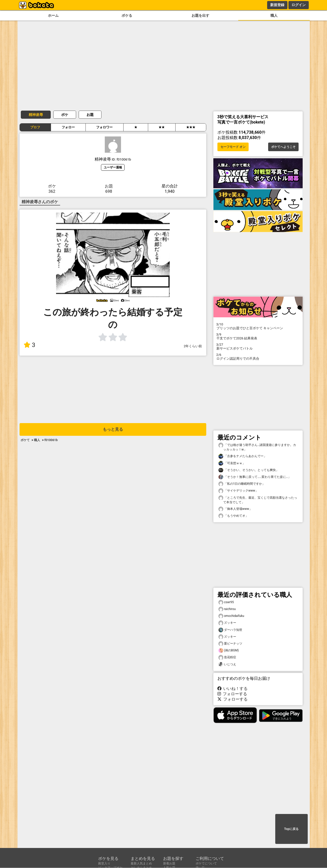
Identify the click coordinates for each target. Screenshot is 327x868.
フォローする (232, 694)
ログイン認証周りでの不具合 (258, 357)
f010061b (51, 440)
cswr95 (226, 602)
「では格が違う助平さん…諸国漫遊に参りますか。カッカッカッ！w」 (257, 447)
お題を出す (200, 16)
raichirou (227, 609)
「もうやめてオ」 (233, 516)
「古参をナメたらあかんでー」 (243, 456)
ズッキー (227, 623)
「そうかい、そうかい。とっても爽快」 (249, 470)
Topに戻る (291, 829)
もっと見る (113, 429)
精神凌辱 (36, 115)
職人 (274, 16)
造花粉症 (227, 657)
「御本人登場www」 (235, 509)
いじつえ (227, 664)
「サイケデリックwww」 (238, 491)
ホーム (53, 16)
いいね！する (233, 689)
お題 (90, 115)
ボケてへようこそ (283, 147)
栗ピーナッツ (230, 644)
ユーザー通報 (113, 167)
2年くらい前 (193, 346)
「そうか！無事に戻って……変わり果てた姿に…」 (255, 477)
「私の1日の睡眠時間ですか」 (242, 484)
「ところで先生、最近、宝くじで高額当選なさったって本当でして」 (258, 500)
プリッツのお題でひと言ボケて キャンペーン (258, 326)
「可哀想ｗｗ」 (232, 463)
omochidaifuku (231, 616)
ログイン (299, 5)
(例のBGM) (229, 650)
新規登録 (277, 5)
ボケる (127, 16)
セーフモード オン (233, 147)
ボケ (65, 115)
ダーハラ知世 (230, 630)
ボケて (25, 440)
